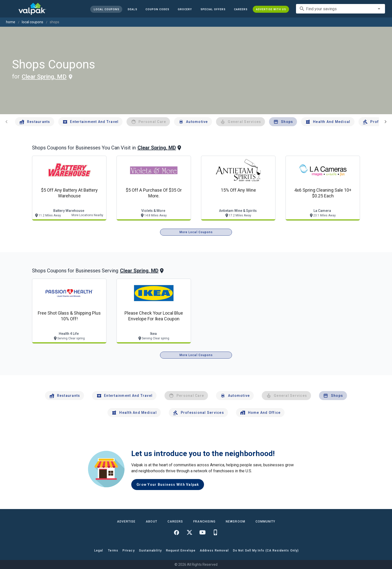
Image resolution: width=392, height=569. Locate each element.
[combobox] (340, 9)
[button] (213, 9)
